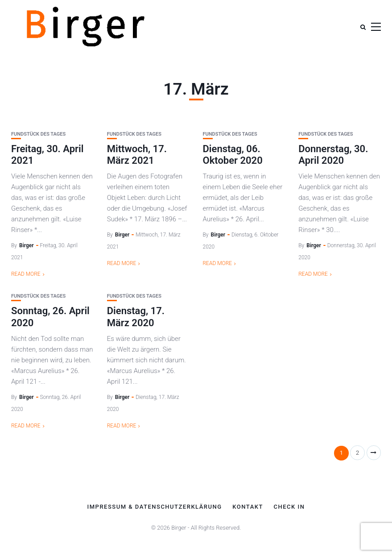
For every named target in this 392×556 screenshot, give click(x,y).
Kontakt (248, 507)
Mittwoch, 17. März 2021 (137, 155)
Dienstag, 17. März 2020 (136, 317)
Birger (27, 245)
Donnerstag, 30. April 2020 (333, 155)
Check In (289, 507)
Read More (26, 274)
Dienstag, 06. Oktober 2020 (233, 155)
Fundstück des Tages (38, 134)
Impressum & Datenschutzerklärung (155, 507)
